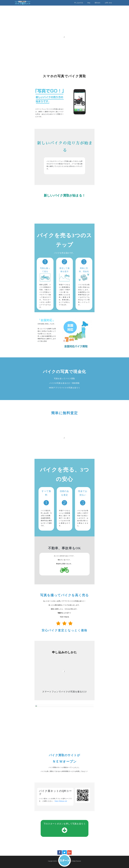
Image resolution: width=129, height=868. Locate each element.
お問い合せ (108, 3)
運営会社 (97, 3)
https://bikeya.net (61, 801)
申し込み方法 (79, 3)
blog (89, 3)
